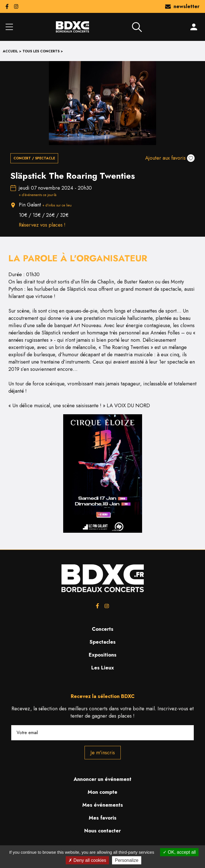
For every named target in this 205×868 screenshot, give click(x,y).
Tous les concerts (41, 51)
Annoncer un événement (102, 779)
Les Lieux (103, 668)
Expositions (103, 655)
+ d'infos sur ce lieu (57, 205)
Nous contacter (102, 831)
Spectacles (103, 642)
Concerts (103, 629)
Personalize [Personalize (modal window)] (127, 860)
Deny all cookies (87, 860)
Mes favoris (103, 818)
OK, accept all (179, 852)
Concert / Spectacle (34, 158)
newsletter (182, 6)
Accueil (10, 51)
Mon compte (102, 792)
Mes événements (103, 805)
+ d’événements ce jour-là (38, 195)
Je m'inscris (103, 753)
